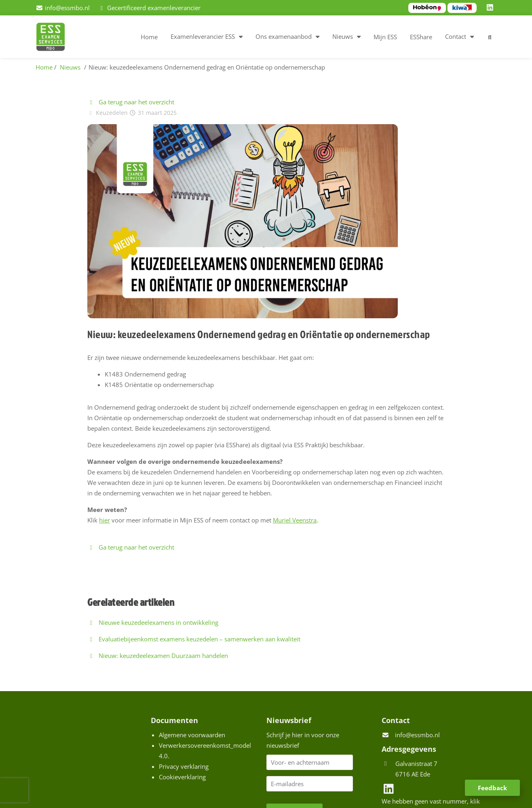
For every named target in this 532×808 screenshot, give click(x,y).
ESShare (421, 37)
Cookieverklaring (182, 777)
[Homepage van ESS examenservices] (55, 38)
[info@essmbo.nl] (63, 8)
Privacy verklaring (184, 766)
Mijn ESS (385, 37)
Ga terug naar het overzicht (131, 102)
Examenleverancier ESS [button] (203, 36)
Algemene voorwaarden (192, 735)
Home (149, 37)
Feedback (492, 788)
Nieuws (343, 36)
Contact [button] (456, 36)
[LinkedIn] (491, 8)
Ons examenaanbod (284, 36)
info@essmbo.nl (417, 735)
